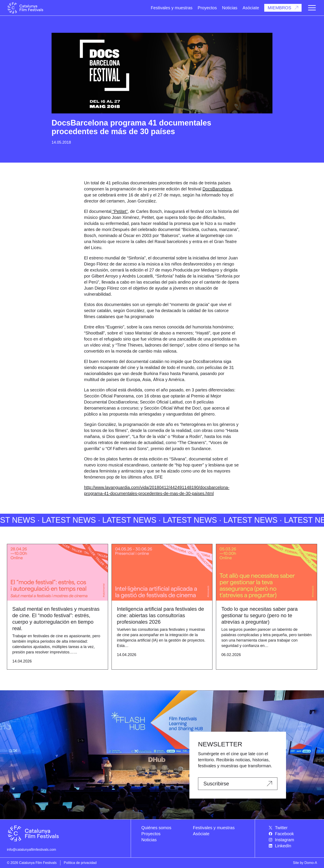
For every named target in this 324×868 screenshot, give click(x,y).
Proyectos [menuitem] (151, 834)
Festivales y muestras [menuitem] (214, 828)
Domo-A (311, 863)
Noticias (230, 8)
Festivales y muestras (172, 8)
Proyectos (207, 8)
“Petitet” (120, 211)
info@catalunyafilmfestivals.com (31, 850)
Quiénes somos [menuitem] (156, 828)
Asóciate (251, 8)
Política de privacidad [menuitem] (80, 863)
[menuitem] (293, 828)
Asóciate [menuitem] (201, 834)
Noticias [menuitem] (149, 840)
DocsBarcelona (217, 189)
